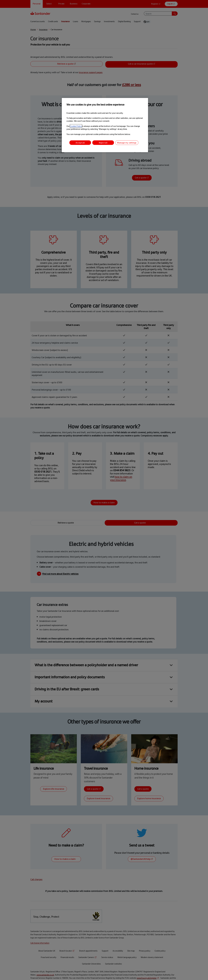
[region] (105, 125)
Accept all (80, 143)
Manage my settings (127, 143)
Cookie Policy (76, 126)
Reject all (103, 143)
